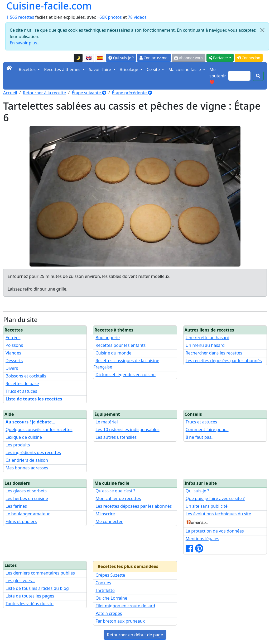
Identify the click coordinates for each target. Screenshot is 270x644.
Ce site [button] (154, 69)
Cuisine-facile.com (49, 6)
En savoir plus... (25, 43)
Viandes (13, 353)
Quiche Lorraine (111, 598)
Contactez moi (154, 58)
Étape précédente (132, 93)
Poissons (14, 345)
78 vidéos (137, 17)
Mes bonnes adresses (27, 468)
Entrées (13, 338)
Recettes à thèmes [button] (63, 69)
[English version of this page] (89, 58)
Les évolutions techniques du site (218, 514)
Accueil (10, 93)
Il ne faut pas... (200, 437)
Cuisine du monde (113, 353)
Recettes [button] (28, 69)
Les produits (18, 445)
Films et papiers (21, 521)
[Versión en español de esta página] (100, 58)
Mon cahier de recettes (118, 498)
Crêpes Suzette (110, 575)
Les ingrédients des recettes (33, 452)
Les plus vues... (20, 581)
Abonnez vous (189, 58)
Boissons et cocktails (26, 376)
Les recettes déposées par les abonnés (224, 361)
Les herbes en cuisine (27, 498)
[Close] (262, 30)
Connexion (249, 58)
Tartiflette (105, 590)
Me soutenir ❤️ (218, 76)
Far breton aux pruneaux (120, 621)
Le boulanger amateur (28, 514)
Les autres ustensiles (116, 437)
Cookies (103, 583)
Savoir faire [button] (101, 69)
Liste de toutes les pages (30, 596)
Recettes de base (22, 384)
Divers (12, 368)
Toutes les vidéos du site (30, 604)
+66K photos (109, 17)
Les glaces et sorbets (26, 491)
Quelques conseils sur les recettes (39, 430)
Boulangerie (108, 338)
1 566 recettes (20, 17)
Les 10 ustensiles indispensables (127, 430)
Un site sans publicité (207, 506)
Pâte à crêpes (109, 613)
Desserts (14, 361)
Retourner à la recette (45, 93)
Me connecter (109, 521)
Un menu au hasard (205, 345)
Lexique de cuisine (24, 437)
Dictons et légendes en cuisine (126, 375)
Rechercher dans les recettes (214, 353)
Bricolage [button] (130, 69)
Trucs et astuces (21, 391)
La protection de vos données (215, 531)
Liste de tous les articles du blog (37, 588)
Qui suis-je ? (121, 58)
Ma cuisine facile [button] (185, 69)
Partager (218, 58)
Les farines (16, 506)
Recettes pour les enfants (120, 345)
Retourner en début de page (135, 635)
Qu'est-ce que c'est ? (115, 491)
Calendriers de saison (27, 460)
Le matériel (107, 422)
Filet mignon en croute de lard (125, 606)
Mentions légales (202, 539)
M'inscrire (105, 514)
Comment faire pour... (207, 430)
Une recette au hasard (208, 338)
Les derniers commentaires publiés (40, 573)
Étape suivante (89, 93)
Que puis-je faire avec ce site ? (215, 498)
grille (61, 289)
